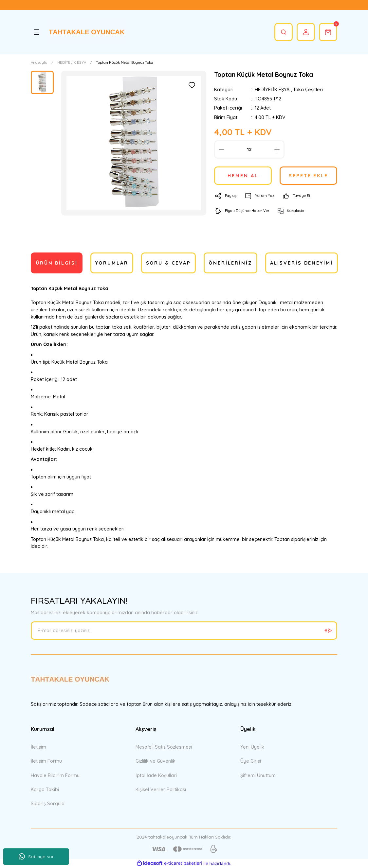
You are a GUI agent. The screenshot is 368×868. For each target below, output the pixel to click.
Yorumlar (112, 263)
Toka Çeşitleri (308, 90)
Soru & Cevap (169, 263)
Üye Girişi (251, 761)
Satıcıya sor (36, 857)
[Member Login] (306, 32)
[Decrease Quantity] (222, 149)
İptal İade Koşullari (156, 775)
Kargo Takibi (45, 790)
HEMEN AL (243, 176)
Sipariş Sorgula (48, 804)
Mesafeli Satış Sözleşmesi (164, 747)
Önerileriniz (230, 263)
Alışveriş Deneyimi (302, 263)
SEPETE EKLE (308, 176)
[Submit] (328, 631)
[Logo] (86, 32)
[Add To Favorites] (192, 85)
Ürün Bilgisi (57, 263)
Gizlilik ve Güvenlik (156, 761)
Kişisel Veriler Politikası (161, 790)
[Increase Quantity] (277, 149)
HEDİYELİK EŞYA (272, 90)
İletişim (38, 747)
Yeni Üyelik (252, 747)
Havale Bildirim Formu (55, 775)
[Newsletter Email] (184, 631)
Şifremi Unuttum (258, 775)
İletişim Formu (46, 761)
